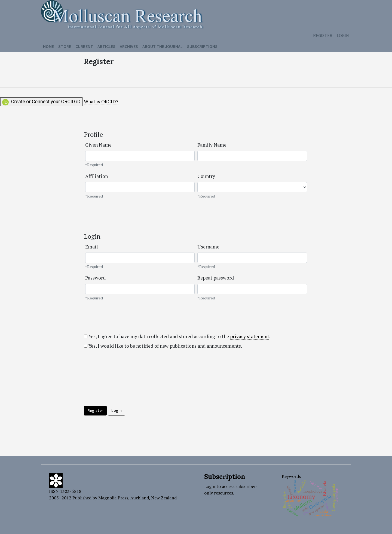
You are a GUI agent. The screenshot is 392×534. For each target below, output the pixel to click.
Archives (129, 46)
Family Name (212, 145)
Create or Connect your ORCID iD (41, 102)
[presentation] (125, 390)
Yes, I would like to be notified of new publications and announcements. (163, 346)
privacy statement (250, 336)
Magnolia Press (113, 498)
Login (343, 35)
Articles (106, 46)
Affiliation (97, 176)
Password (95, 278)
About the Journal (163, 46)
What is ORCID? (101, 101)
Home (48, 46)
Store (65, 46)
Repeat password (216, 278)
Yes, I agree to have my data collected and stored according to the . (177, 336)
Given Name (98, 145)
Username (208, 247)
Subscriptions (202, 46)
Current (84, 46)
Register (323, 35)
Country (206, 176)
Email (92, 247)
